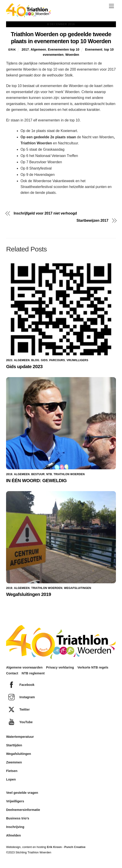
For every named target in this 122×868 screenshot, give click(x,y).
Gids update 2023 (24, 366)
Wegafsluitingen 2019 (29, 594)
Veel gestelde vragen (22, 793)
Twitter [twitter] (18, 709)
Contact (12, 673)
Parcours (57, 360)
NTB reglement (33, 673)
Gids (44, 360)
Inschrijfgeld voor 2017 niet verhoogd (45, 213)
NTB (49, 474)
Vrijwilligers (77, 360)
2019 (9, 474)
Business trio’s (18, 818)
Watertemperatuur (20, 737)
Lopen (11, 779)
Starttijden (14, 745)
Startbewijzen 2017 (93, 221)
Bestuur (38, 474)
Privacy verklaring (60, 667)
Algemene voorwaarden (24, 667)
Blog (35, 360)
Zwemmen (14, 762)
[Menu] (111, 6)
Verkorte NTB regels (93, 667)
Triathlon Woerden (69, 474)
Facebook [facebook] (20, 685)
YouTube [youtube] (19, 722)
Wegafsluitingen (78, 588)
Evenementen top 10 (64, 49)
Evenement (94, 49)
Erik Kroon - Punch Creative (66, 847)
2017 (25, 49)
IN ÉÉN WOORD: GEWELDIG (36, 480)
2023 (9, 360)
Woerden (72, 55)
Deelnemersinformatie (23, 810)
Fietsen (12, 771)
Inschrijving (15, 827)
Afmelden (13, 835)
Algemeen (38, 49)
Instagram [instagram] (20, 697)
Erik (12, 50)
